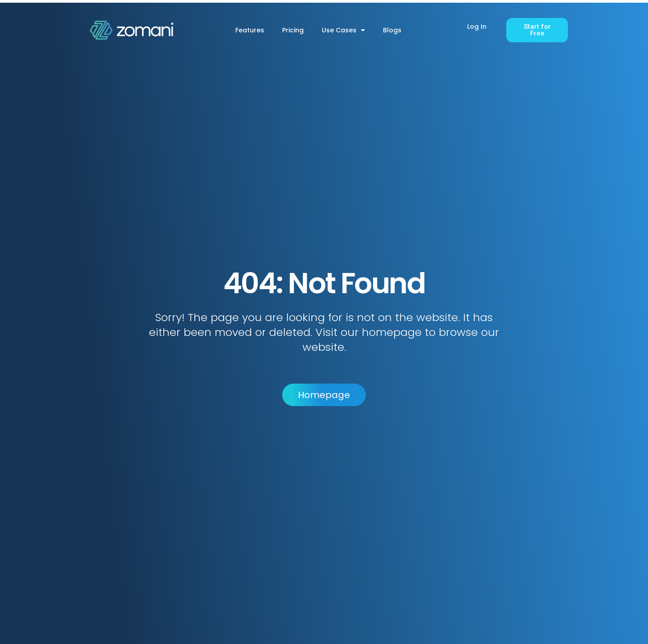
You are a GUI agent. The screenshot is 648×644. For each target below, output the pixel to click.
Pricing (293, 30)
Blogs (392, 30)
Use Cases (343, 30)
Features (250, 30)
